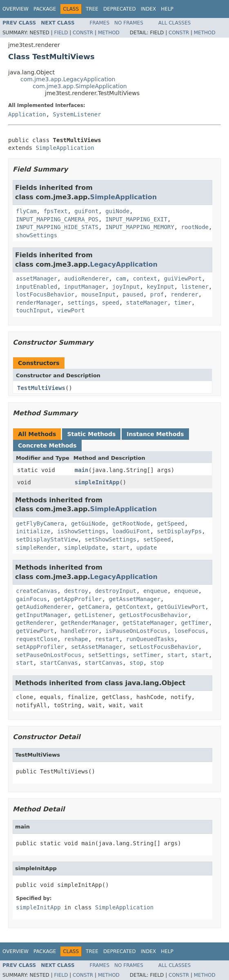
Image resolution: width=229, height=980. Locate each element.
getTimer (195, 623)
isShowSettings (81, 531)
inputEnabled (37, 287)
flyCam (26, 211)
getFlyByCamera (40, 523)
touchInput (33, 310)
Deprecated (120, 9)
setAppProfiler (40, 647)
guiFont (86, 211)
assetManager (37, 278)
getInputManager (42, 615)
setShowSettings (111, 539)
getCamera (93, 607)
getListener (93, 615)
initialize (33, 531)
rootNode (195, 227)
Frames (100, 23)
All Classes (175, 23)
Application (27, 114)
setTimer (147, 655)
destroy (76, 591)
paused (133, 294)
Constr (83, 33)
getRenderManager (88, 623)
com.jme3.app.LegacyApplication (68, 79)
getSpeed (171, 523)
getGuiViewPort (181, 607)
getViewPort (35, 631)
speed (111, 303)
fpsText (55, 211)
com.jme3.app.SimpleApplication (80, 86)
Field (61, 33)
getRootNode (131, 523)
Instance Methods (155, 434)
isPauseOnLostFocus (136, 631)
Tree (92, 9)
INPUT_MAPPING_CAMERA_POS (57, 219)
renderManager (38, 303)
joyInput (126, 287)
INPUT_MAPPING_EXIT (136, 219)
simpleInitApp (97, 482)
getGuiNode (88, 523)
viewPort (71, 310)
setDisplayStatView (47, 539)
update (147, 548)
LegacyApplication (124, 264)
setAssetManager (97, 647)
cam (121, 278)
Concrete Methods (47, 445)
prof (157, 294)
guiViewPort (183, 278)
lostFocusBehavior (45, 294)
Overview (16, 9)
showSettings (37, 235)
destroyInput (116, 591)
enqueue (155, 591)
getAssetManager (135, 599)
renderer (184, 294)
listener (195, 287)
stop (136, 663)
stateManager (147, 303)
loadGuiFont (131, 531)
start (121, 548)
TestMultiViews (41, 388)
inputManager (85, 287)
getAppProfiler (78, 599)
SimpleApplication (65, 148)
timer (183, 303)
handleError (80, 631)
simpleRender (37, 548)
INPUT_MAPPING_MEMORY (140, 227)
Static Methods (91, 434)
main (82, 470)
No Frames (129, 23)
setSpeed (157, 539)
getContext (133, 607)
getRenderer (35, 623)
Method (109, 33)
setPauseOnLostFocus (49, 655)
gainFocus (31, 599)
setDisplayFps (180, 531)
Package (45, 9)
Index (149, 9)
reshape (76, 639)
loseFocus (190, 631)
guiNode (117, 211)
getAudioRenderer (43, 607)
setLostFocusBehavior (164, 647)
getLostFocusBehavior (154, 615)
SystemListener (77, 114)
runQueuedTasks (150, 639)
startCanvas (59, 663)
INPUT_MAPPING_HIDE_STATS (57, 227)
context (145, 278)
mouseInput (98, 294)
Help (167, 9)
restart (107, 639)
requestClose (37, 639)
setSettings (107, 655)
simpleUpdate (85, 548)
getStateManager (148, 623)
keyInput (160, 287)
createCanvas (37, 591)
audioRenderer (87, 278)
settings (81, 303)
